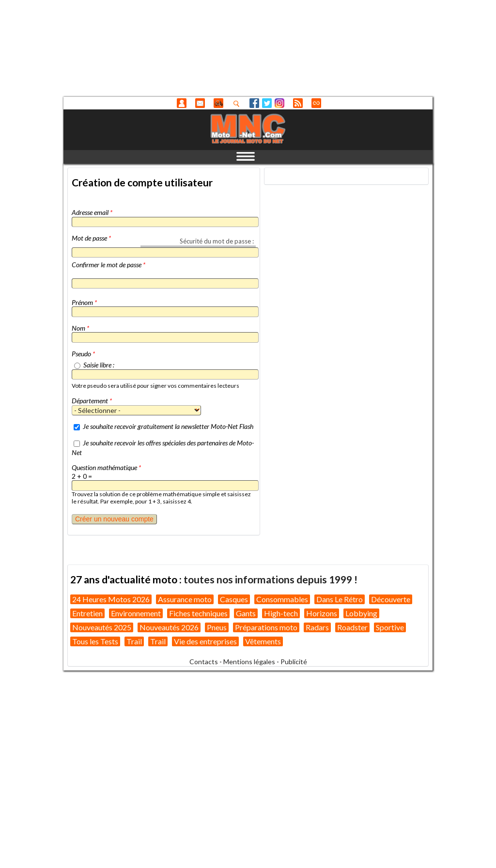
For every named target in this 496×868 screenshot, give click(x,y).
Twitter (267, 103)
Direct (316, 103)
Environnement (136, 613)
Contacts (204, 662)
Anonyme (182, 103)
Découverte (391, 599)
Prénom (84, 302)
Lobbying (361, 613)
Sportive (390, 627)
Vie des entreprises (205, 641)
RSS (298, 103)
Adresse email (92, 212)
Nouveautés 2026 (169, 627)
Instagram (279, 103)
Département (92, 401)
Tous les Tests (95, 641)
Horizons (322, 613)
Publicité (294, 662)
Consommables (282, 599)
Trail (134, 641)
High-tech (281, 613)
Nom (80, 328)
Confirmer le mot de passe (108, 265)
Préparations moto (266, 627)
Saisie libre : (99, 365)
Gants (246, 613)
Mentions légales (249, 662)
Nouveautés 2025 (102, 627)
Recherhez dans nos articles (238, 104)
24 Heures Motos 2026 (111, 599)
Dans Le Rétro (340, 599)
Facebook (254, 103)
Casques (234, 599)
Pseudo (83, 354)
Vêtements (263, 641)
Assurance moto (185, 599)
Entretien (87, 613)
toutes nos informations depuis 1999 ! (271, 579)
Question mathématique (106, 467)
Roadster (352, 627)
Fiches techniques (198, 613)
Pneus (217, 627)
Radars (317, 627)
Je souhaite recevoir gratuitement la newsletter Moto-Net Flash (168, 426)
